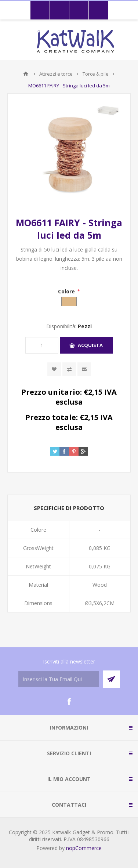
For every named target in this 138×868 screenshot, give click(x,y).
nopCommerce (84, 848)
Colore (67, 291)
